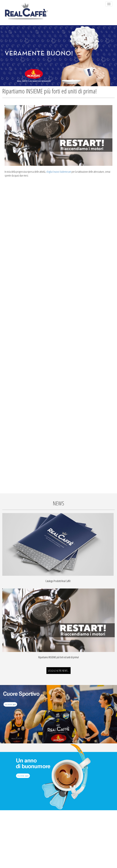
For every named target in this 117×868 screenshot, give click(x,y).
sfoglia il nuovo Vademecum (59, 172)
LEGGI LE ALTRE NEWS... (58, 671)
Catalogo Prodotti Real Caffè (58, 581)
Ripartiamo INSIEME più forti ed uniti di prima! (58, 657)
